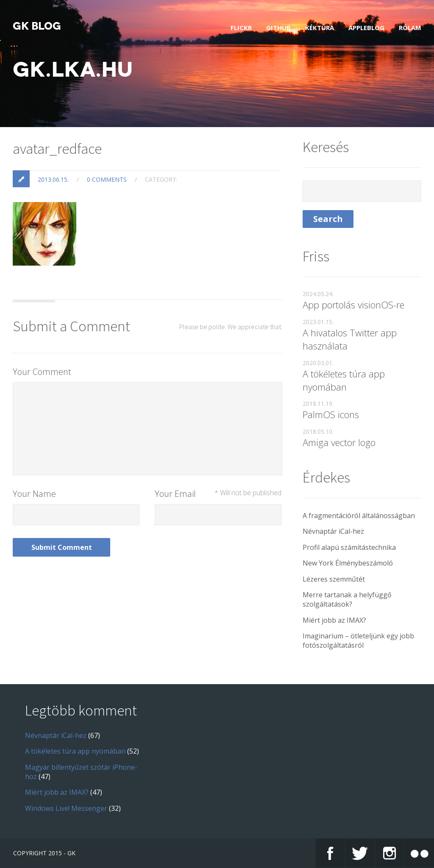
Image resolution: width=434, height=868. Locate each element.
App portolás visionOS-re (353, 305)
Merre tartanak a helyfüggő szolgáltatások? (347, 599)
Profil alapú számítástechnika (349, 547)
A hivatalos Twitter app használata (350, 339)
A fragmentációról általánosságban (359, 516)
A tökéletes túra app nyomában (344, 380)
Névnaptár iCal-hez (333, 531)
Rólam (410, 28)
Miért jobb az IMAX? (334, 620)
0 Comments (107, 179)
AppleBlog (366, 28)
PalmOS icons (331, 414)
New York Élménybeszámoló (348, 563)
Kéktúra (320, 28)
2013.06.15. (53, 179)
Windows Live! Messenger (66, 808)
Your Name (34, 494)
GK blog (37, 26)
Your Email (218, 494)
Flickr (241, 28)
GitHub (278, 28)
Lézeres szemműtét (334, 579)
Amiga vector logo (339, 442)
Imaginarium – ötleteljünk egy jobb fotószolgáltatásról (358, 641)
